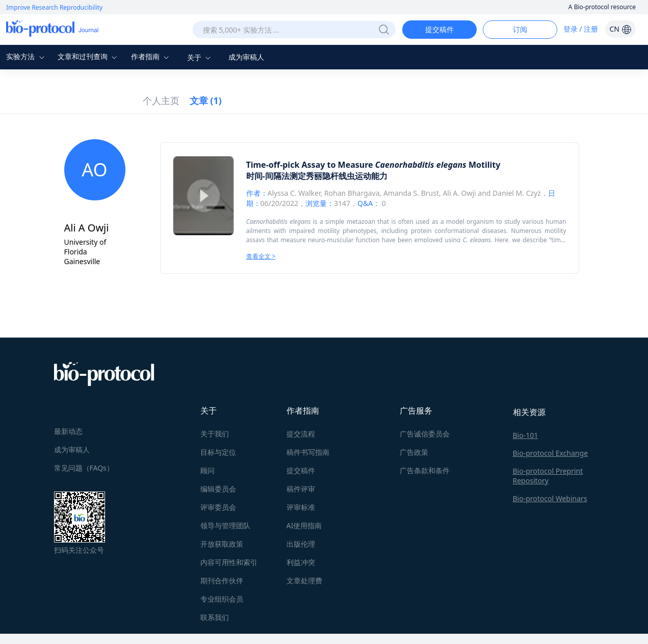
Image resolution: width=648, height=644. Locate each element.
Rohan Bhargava (352, 193)
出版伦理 (301, 544)
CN (620, 29)
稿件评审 (301, 489)
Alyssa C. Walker (294, 193)
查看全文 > (261, 256)
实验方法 (27, 56)
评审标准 (301, 507)
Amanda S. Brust (411, 193)
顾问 (208, 470)
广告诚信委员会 (425, 434)
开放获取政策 (222, 544)
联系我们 (215, 617)
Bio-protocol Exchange (551, 453)
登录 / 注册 (581, 29)
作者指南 (151, 56)
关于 (200, 57)
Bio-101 (526, 435)
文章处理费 (304, 581)
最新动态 (68, 431)
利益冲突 (301, 562)
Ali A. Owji (459, 193)
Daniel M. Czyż (517, 193)
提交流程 (301, 434)
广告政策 (414, 452)
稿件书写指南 (308, 452)
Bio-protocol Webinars (550, 498)
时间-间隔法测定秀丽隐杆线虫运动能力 (317, 176)
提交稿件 (439, 29)
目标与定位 (218, 452)
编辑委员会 (218, 489)
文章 (206, 100)
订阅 (520, 29)
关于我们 (215, 434)
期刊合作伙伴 (222, 581)
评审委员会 (218, 507)
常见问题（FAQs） (84, 468)
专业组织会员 (222, 599)
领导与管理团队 (225, 525)
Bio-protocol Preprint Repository (548, 476)
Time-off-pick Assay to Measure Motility (373, 165)
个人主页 (161, 100)
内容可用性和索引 (229, 562)
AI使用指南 (304, 525)
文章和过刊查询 (89, 56)
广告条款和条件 (425, 470)
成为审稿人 (246, 57)
